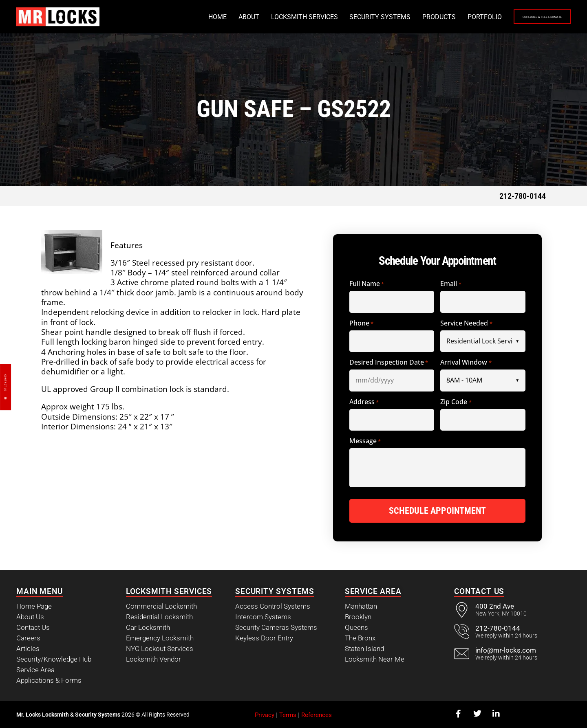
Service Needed (466, 324)
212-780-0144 (523, 196)
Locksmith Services (257, 17)
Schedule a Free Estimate (518, 17)
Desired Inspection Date (389, 363)
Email (451, 284)
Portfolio (437, 17)
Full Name (367, 284)
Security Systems (332, 17)
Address (364, 402)
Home (170, 17)
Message (365, 441)
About (201, 17)
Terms (288, 714)
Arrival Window (466, 363)
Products (391, 17)
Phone (361, 324)
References (317, 714)
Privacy (265, 714)
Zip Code (456, 402)
